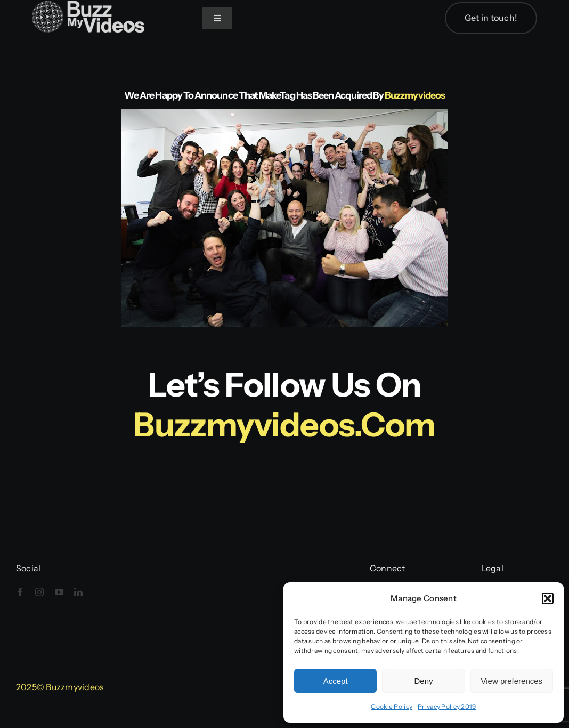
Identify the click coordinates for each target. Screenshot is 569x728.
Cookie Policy (392, 706)
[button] (548, 598)
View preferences (512, 681)
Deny (423, 681)
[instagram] (39, 592)
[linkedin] (78, 592)
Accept (336, 681)
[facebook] (20, 592)
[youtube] (59, 592)
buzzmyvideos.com (284, 425)
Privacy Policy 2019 (447, 706)
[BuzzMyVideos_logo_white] (88, 6)
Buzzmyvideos (415, 95)
